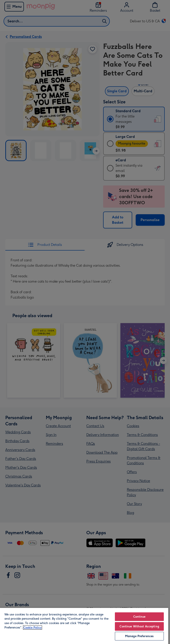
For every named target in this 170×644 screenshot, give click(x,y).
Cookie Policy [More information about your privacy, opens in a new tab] (33, 628)
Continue (139, 617)
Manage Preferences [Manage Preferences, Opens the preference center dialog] (139, 636)
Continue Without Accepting (139, 626)
